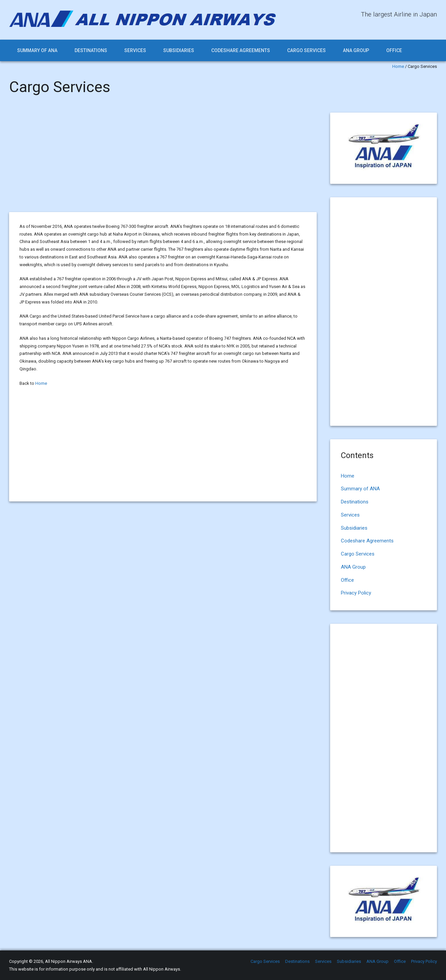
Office (394, 50)
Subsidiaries (179, 50)
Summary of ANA (37, 50)
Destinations (91, 50)
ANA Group (356, 50)
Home (398, 66)
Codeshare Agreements (241, 50)
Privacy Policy (356, 593)
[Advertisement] (163, 162)
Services (135, 50)
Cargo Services (306, 50)
